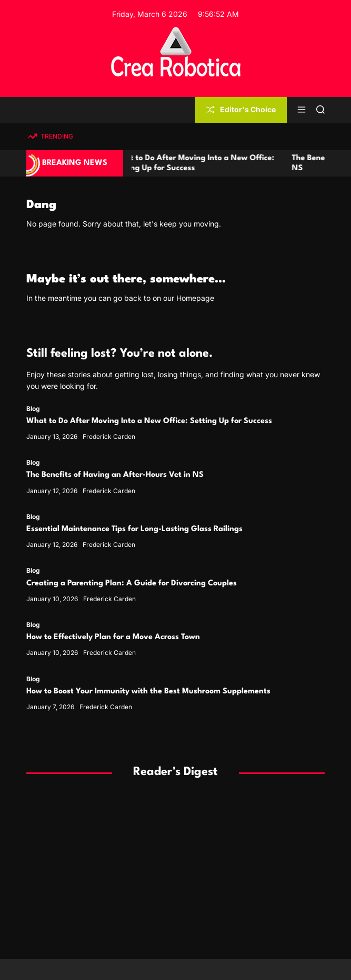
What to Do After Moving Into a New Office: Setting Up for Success (149, 421)
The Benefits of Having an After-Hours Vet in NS (115, 475)
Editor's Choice (241, 109)
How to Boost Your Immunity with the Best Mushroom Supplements (148, 692)
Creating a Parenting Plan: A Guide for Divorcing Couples (132, 584)
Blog (33, 409)
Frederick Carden (109, 437)
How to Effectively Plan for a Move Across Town (113, 637)
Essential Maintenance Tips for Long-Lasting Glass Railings (134, 529)
